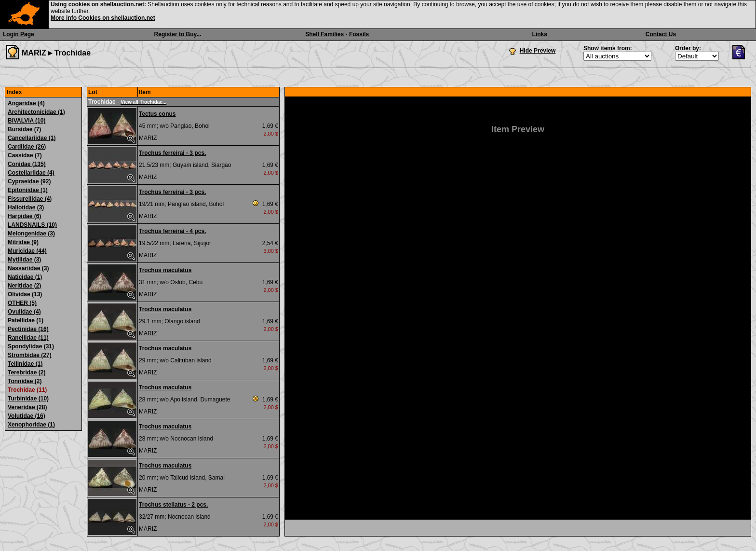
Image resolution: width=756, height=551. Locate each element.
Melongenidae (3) (31, 234)
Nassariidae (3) (28, 268)
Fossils (359, 34)
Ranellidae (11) (28, 338)
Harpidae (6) (24, 216)
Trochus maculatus (165, 270)
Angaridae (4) (26, 103)
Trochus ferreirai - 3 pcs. (172, 153)
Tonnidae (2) (25, 381)
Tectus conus (157, 114)
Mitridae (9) (23, 242)
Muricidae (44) (27, 251)
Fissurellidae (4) (30, 199)
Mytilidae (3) (24, 260)
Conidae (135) (27, 164)
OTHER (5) (22, 303)
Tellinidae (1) (25, 364)
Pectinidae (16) (28, 329)
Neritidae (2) (24, 286)
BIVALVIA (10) (27, 121)
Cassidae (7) (25, 155)
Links (540, 34)
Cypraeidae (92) (29, 181)
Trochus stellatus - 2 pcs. (173, 505)
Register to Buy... (178, 34)
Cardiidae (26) (27, 147)
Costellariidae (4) (31, 173)
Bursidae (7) (24, 129)
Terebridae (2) (27, 372)
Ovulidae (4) (24, 312)
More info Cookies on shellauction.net (103, 18)
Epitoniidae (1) (28, 190)
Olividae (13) (25, 294)
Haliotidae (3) (26, 207)
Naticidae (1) (25, 277)
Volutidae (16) (27, 416)
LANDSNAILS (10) (32, 225)
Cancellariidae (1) (32, 138)
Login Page (19, 34)
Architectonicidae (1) (36, 112)
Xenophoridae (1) (31, 425)
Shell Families (324, 34)
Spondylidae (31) (31, 346)
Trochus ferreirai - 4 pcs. (172, 231)
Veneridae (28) (27, 407)
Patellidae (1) (26, 320)
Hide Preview (538, 51)
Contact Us (661, 34)
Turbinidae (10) (28, 399)
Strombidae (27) (30, 355)
